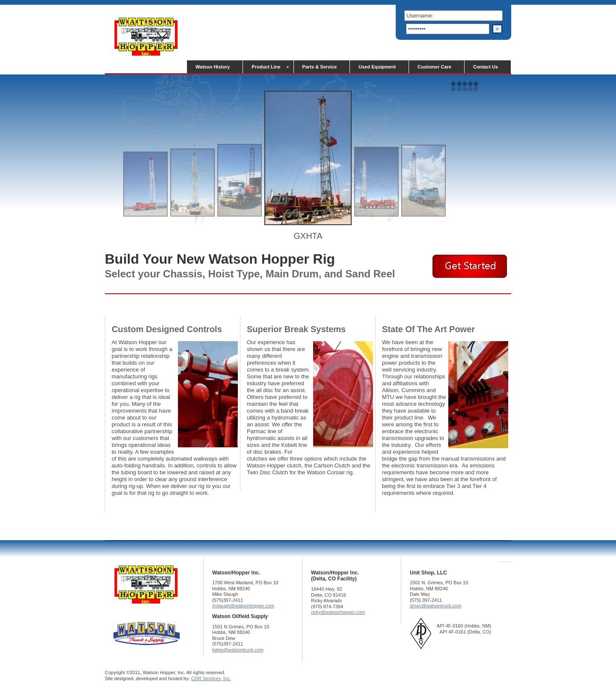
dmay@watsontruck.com (436, 606)
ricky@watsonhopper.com (338, 612)
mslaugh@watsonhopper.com (243, 606)
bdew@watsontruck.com (238, 650)
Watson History (213, 67)
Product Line (266, 67)
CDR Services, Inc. (211, 678)
